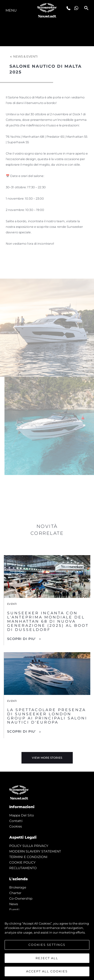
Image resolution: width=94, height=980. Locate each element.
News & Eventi (24, 56)
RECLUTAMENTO (23, 868)
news (14, 904)
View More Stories (47, 758)
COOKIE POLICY (22, 862)
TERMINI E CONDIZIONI (28, 857)
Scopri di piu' (22, 639)
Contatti (16, 821)
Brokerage (18, 887)
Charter (15, 893)
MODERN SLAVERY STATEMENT (35, 851)
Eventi (14, 910)
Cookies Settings (47, 945)
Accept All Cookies (47, 971)
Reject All (47, 958)
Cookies (16, 826)
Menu (11, 10)
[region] (47, 945)
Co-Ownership (21, 898)
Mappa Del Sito (22, 815)
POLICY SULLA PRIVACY (29, 846)
